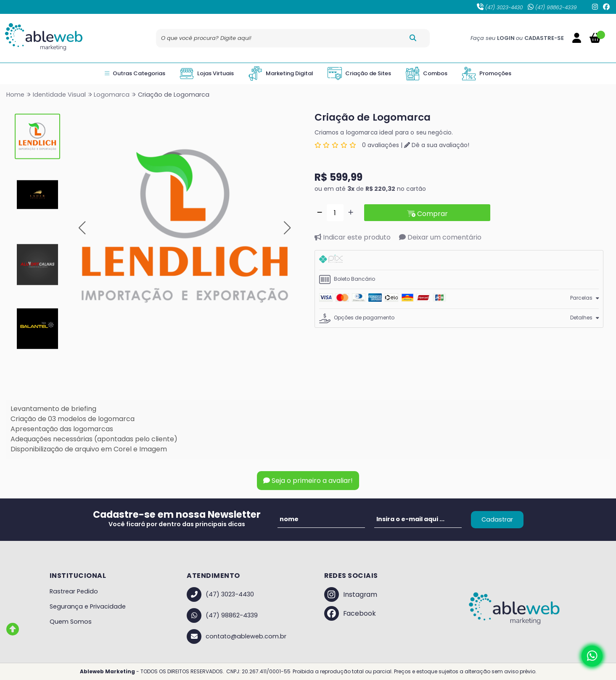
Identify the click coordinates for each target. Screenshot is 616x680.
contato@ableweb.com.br (237, 637)
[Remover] (320, 213)
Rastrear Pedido (74, 591)
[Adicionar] (351, 213)
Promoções (486, 74)
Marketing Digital (281, 74)
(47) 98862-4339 (552, 7)
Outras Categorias (135, 74)
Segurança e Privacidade (88, 606)
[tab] (459, 260)
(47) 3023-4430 (500, 7)
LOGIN (506, 38)
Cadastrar (497, 519)
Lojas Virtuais (207, 74)
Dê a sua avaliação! (437, 145)
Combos (426, 74)
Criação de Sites (359, 74)
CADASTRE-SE (544, 38)
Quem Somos (71, 622)
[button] (82, 228)
